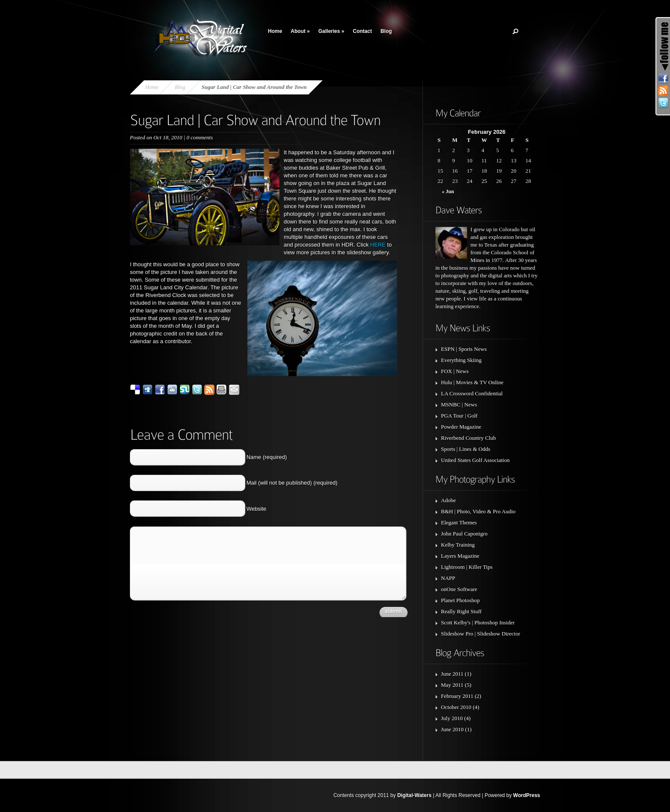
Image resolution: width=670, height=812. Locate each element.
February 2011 (457, 696)
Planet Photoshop (460, 600)
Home (275, 31)
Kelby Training (458, 545)
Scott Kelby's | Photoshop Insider (478, 622)
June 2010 (452, 729)
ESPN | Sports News (464, 349)
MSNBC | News (459, 405)
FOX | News (455, 371)
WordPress (527, 795)
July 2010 (452, 718)
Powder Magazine (461, 427)
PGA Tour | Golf (459, 416)
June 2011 (452, 674)
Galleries (331, 31)
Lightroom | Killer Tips (467, 567)
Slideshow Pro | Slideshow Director (480, 634)
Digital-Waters (414, 795)
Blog (386, 31)
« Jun (448, 191)
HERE (378, 245)
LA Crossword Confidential (472, 393)
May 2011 (452, 685)
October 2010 (456, 707)
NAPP (448, 578)
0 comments (200, 137)
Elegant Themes (459, 522)
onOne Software (459, 589)
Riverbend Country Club (469, 438)
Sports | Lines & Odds (466, 449)
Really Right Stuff (461, 611)
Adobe (448, 500)
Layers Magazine (460, 556)
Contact (363, 31)
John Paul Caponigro (464, 534)
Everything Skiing (461, 360)
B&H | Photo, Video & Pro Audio (478, 511)
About (300, 31)
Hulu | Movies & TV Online (472, 382)
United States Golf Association (475, 460)
